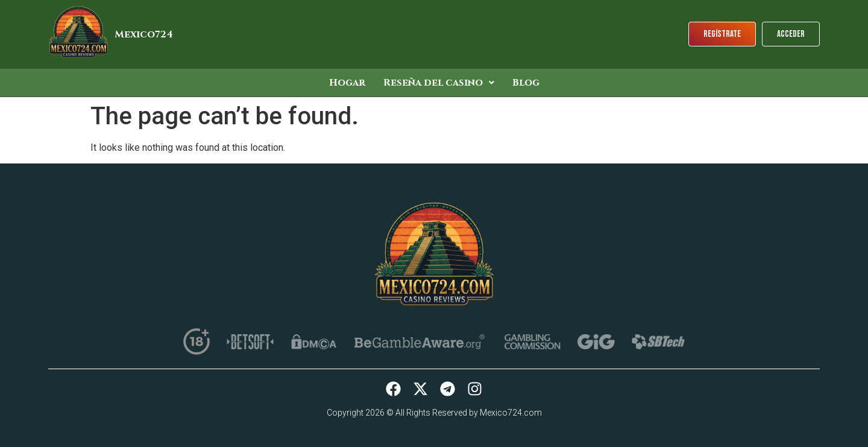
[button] (439, 83)
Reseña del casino (439, 83)
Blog (526, 83)
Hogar (347, 83)
